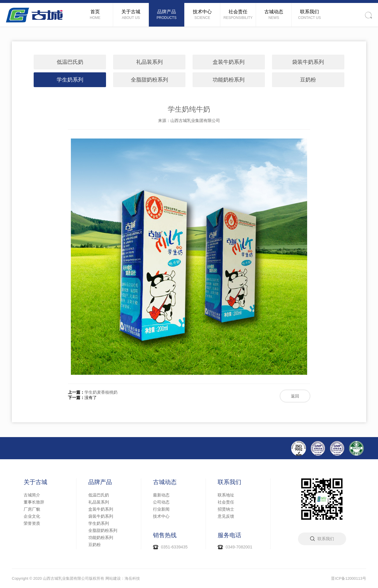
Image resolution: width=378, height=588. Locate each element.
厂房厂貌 (32, 509)
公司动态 (161, 502)
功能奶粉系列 (229, 80)
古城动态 (165, 482)
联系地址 (226, 495)
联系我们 (229, 482)
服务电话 (229, 535)
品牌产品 (100, 482)
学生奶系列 (70, 80)
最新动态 (161, 495)
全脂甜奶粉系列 (149, 80)
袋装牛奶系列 (308, 62)
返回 (295, 396)
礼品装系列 (149, 62)
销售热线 (165, 535)
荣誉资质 (32, 523)
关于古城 (35, 482)
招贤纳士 (226, 509)
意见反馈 (226, 516)
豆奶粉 (308, 80)
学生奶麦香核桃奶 (101, 392)
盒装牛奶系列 (229, 62)
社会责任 (226, 502)
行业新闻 (161, 509)
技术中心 (161, 516)
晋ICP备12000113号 (349, 578)
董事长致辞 (34, 502)
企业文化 (32, 516)
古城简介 (32, 495)
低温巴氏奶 (70, 62)
